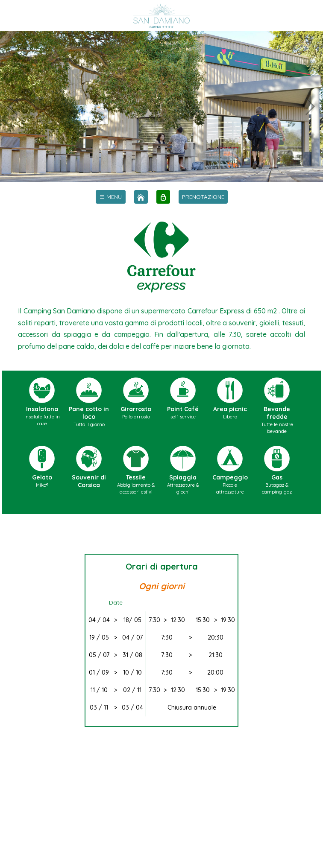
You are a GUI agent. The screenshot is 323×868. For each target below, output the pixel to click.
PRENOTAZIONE (203, 197)
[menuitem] (111, 197)
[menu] (111, 197)
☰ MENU (111, 197)
